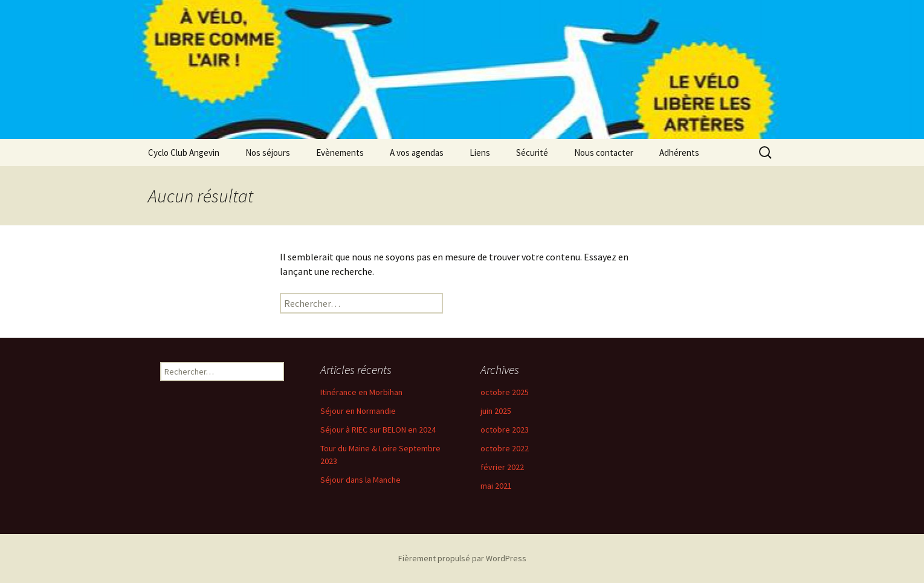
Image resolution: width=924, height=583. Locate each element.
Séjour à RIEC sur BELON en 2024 (378, 430)
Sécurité (532, 153)
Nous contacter (604, 153)
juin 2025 (496, 411)
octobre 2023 (505, 430)
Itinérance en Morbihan (361, 392)
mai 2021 (496, 486)
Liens (480, 153)
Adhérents (679, 153)
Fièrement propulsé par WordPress (462, 558)
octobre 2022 (505, 448)
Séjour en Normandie (358, 411)
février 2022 (502, 467)
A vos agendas (417, 153)
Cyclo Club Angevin (184, 153)
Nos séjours (268, 153)
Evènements (340, 153)
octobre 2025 (505, 392)
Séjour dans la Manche (360, 480)
